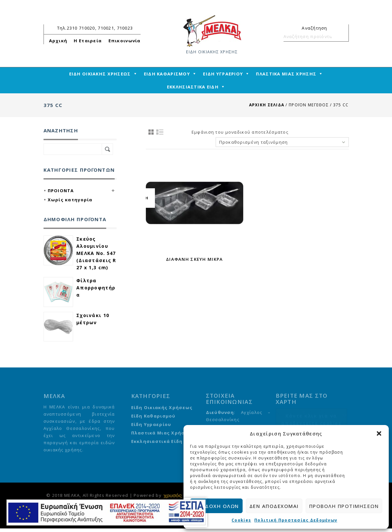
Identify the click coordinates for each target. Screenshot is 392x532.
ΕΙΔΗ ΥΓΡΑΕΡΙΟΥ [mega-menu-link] (223, 74)
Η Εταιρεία (88, 41)
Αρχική (58, 41)
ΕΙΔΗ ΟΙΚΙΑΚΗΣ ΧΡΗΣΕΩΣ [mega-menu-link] (100, 74)
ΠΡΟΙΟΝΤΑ (61, 191)
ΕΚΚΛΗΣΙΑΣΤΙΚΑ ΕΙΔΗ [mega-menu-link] (193, 87)
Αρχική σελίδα (267, 105)
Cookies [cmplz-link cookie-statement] (241, 520)
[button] (379, 433)
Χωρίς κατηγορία (70, 200)
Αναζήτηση (341, 36)
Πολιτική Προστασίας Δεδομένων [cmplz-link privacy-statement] (296, 520)
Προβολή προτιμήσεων (344, 506)
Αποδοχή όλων (216, 506)
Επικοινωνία (125, 41)
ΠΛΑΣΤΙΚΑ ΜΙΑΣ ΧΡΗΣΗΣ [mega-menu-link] (286, 74)
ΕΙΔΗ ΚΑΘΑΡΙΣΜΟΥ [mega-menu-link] (167, 74)
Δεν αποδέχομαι (274, 506)
